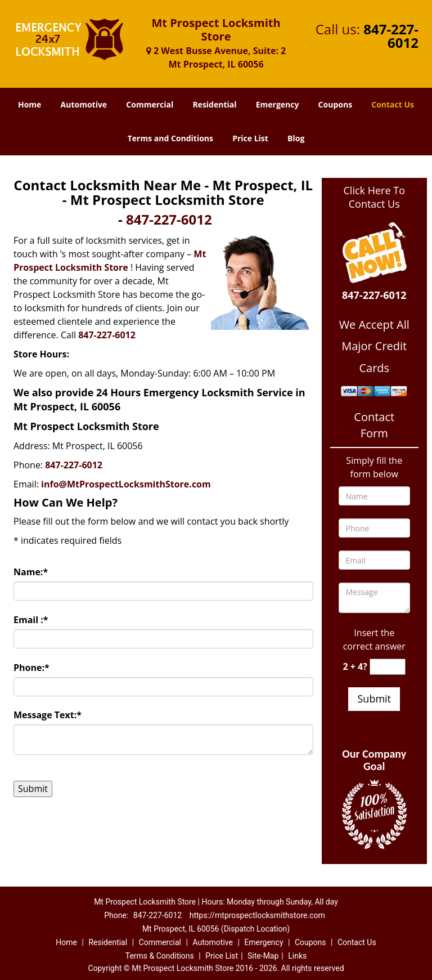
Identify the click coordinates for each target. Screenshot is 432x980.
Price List (250, 138)
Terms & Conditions (160, 956)
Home (30, 104)
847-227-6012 (391, 36)
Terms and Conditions (170, 138)
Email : (31, 620)
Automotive (84, 104)
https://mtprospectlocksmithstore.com (257, 915)
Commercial (150, 104)
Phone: (31, 668)
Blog (296, 138)
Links (297, 956)
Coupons (335, 104)
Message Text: (48, 715)
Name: (31, 572)
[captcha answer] (388, 667)
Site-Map (263, 956)
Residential (214, 104)
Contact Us (393, 104)
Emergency (278, 104)
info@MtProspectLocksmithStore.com (126, 484)
